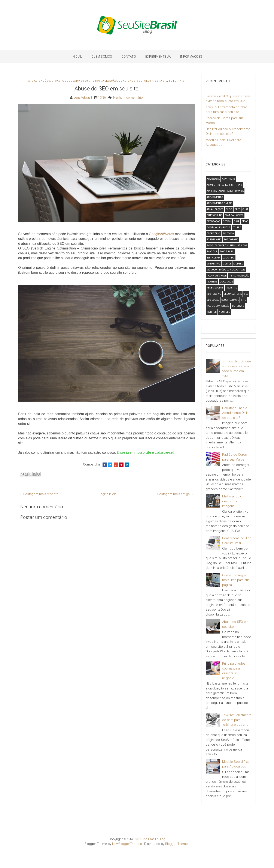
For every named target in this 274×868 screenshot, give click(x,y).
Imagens (212, 252)
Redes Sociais (215, 288)
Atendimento (215, 197)
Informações (191, 57)
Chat (245, 209)
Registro (232, 288)
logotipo (229, 258)
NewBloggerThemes (127, 844)
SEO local (213, 300)
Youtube (224, 312)
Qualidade (127, 81)
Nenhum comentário (128, 98)
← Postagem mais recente (39, 494)
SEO (140, 81)
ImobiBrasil (227, 252)
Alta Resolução (232, 185)
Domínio (212, 228)
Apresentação (216, 191)
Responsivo (214, 294)
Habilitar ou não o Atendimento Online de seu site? (236, 413)
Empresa (225, 228)
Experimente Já (158, 57)
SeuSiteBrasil (156, 81)
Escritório (213, 234)
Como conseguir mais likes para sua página (236, 580)
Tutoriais (177, 81)
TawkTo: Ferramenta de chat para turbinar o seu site (237, 720)
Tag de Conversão (218, 306)
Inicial (77, 57)
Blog (229, 209)
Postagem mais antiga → (176, 494)
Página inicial (108, 494)
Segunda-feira (233, 294)
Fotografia (231, 240)
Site (243, 300)
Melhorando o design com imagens (232, 501)
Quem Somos (102, 57)
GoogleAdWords (76, 81)
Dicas (56, 81)
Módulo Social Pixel (232, 270)
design (227, 221)
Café (237, 209)
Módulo (212, 270)
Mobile (227, 264)
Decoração (214, 221)
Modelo (238, 264)
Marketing (213, 264)
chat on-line (214, 215)
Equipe (237, 228)
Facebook (228, 234)
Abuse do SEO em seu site (106, 89)
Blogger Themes (177, 844)
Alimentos (213, 185)
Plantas (212, 282)
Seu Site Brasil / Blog (150, 839)
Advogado (229, 179)
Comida (229, 215)
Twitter (212, 312)
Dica (236, 221)
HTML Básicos (239, 246)
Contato (129, 57)
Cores (240, 215)
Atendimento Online (219, 203)
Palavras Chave (217, 276)
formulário (214, 240)
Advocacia (213, 179)
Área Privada (235, 191)
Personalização (104, 81)
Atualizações (39, 81)
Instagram (213, 258)
